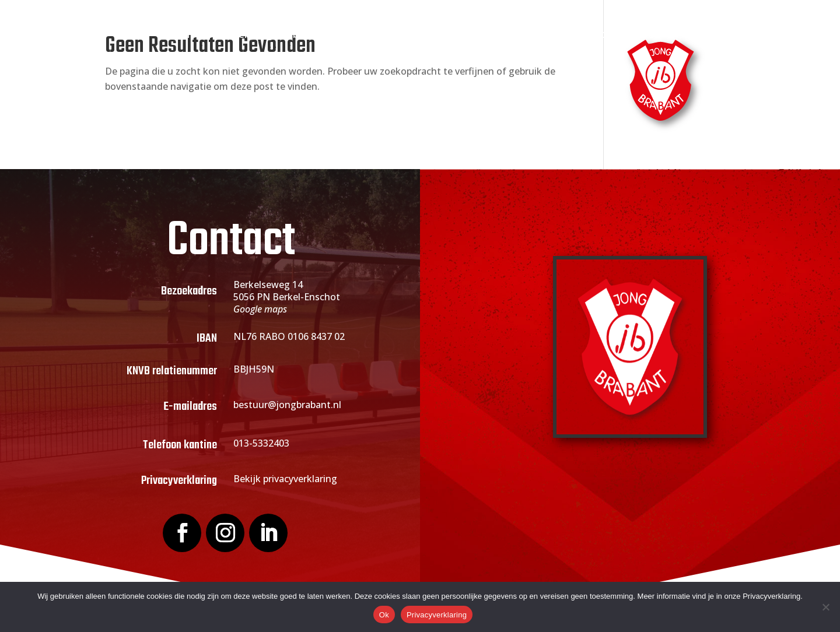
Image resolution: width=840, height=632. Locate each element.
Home (197, 35)
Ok (384, 615)
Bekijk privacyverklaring (285, 479)
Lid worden (367, 35)
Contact (638, 35)
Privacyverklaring (437, 615)
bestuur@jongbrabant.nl (287, 405)
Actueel (437, 35)
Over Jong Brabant (270, 35)
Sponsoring (508, 35)
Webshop (583, 35)
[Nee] (825, 607)
